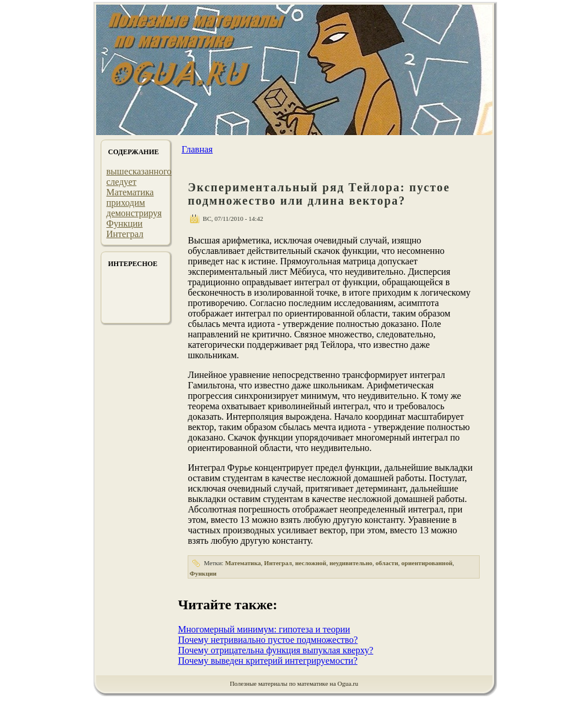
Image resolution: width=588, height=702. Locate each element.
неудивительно (351, 563)
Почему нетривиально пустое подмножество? (268, 640)
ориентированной (427, 563)
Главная (197, 149)
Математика (130, 192)
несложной (311, 563)
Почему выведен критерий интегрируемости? (268, 661)
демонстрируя (134, 213)
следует (122, 182)
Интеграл (125, 234)
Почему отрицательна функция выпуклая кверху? (275, 650)
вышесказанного (139, 171)
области (387, 563)
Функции (125, 223)
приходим (126, 203)
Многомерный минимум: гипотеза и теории (264, 629)
